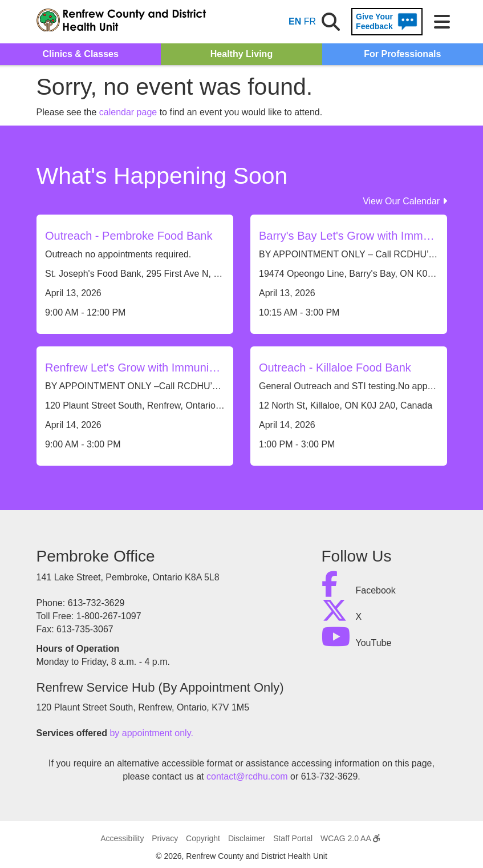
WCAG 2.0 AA (350, 838)
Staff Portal (293, 838)
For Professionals (402, 54)
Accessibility (122, 838)
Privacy (165, 838)
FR (310, 21)
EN (295, 21)
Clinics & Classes (80, 54)
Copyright (203, 838)
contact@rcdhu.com (247, 776)
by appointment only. (151, 733)
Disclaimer (247, 838)
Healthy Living (241, 54)
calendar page (128, 112)
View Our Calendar (405, 201)
